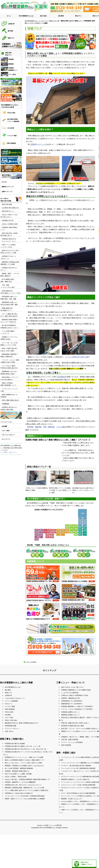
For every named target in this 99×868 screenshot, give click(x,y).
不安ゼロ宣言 (9, 712)
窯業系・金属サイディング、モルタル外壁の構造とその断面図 (25, 799)
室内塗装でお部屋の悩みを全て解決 (73, 726)
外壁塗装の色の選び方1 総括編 (15, 743)
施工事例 (61, 16)
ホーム (9, 16)
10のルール (9, 704)
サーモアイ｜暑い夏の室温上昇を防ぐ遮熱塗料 (76, 766)
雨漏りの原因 (54, 369)
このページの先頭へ (31, 662)
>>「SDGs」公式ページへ (9, 452)
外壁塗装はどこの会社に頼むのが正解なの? (19, 793)
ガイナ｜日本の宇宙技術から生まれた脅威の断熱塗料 (78, 793)
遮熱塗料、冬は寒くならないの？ (72, 799)
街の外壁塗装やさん (49, 828)
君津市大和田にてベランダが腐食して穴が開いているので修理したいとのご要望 (60, 482)
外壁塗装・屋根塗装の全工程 (70, 698)
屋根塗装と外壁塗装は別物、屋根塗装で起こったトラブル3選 (24, 788)
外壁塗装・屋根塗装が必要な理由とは (17, 771)
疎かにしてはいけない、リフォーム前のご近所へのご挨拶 (23, 763)
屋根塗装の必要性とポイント (70, 715)
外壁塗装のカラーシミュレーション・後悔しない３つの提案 (24, 757)
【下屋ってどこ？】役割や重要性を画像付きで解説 (37, 481)
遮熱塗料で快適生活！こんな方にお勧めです (75, 779)
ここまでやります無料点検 (70, 693)
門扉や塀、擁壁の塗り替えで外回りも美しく (75, 723)
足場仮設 (62, 377)
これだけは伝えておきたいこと (15, 698)
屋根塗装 (38, 427)
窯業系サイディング (38, 144)
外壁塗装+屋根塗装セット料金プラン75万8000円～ (78, 706)
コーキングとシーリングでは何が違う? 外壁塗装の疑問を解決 (25, 796)
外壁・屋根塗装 (49, 427)
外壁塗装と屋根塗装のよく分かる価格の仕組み (76, 690)
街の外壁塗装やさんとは (26, 16)
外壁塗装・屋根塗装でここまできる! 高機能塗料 (20, 782)
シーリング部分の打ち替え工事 (77, 357)
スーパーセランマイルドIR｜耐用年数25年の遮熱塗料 (78, 768)
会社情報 (8, 715)
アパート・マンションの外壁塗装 (72, 742)
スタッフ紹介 (9, 717)
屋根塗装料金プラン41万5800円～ (72, 704)
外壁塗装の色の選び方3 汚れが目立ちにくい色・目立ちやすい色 (25, 749)
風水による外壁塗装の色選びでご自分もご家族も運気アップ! (24, 760)
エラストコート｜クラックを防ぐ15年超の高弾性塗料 (78, 785)
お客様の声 (8, 695)
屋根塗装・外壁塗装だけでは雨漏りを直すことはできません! (24, 766)
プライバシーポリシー (12, 729)
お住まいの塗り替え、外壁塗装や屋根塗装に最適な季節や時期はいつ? (27, 779)
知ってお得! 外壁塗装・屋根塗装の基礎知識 (19, 768)
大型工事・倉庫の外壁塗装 (70, 740)
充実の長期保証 (10, 709)
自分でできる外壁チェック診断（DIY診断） (19, 774)
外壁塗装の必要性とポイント (70, 712)
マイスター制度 (10, 706)
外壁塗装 (39, 183)
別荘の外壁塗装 (66, 745)
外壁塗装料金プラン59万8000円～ (72, 701)
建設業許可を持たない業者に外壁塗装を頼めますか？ (22, 723)
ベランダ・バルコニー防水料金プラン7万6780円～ (77, 709)
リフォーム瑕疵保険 (11, 701)
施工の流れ (44, 16)
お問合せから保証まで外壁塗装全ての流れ (75, 695)
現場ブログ (8, 693)
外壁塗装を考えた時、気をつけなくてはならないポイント (23, 785)
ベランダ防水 (61, 427)
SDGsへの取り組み (11, 720)
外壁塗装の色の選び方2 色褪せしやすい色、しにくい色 (23, 746)
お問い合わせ (9, 731)
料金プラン (78, 16)
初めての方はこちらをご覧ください (73, 687)
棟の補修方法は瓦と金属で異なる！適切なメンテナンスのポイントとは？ (84, 482)
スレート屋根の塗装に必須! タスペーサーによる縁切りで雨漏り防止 (27, 790)
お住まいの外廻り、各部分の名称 (16, 777)
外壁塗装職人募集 (11, 726)
